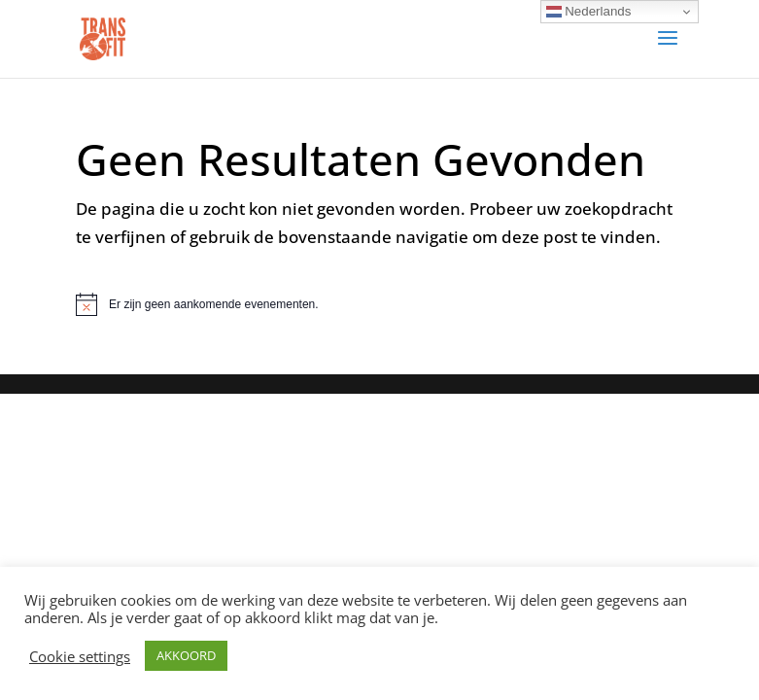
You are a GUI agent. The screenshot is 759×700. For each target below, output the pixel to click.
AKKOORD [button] (186, 655)
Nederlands (589, 12)
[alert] (379, 304)
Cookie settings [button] (80, 656)
